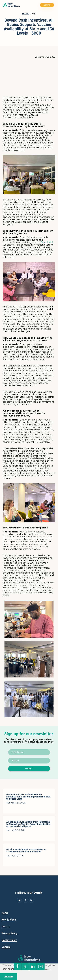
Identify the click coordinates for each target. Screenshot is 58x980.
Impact (6, 926)
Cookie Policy (9, 940)
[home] (11, 5)
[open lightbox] (29, 619)
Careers (6, 947)
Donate (47, 5)
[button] (56, 5)
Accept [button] (9, 977)
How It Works (9, 920)
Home (26, 14)
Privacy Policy (10, 933)
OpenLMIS (47, 242)
